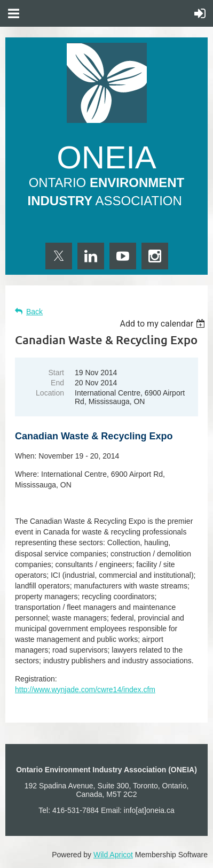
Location (50, 393)
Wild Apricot (113, 855)
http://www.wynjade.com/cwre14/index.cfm (85, 689)
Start (56, 373)
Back (34, 312)
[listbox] (164, 324)
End (57, 383)
